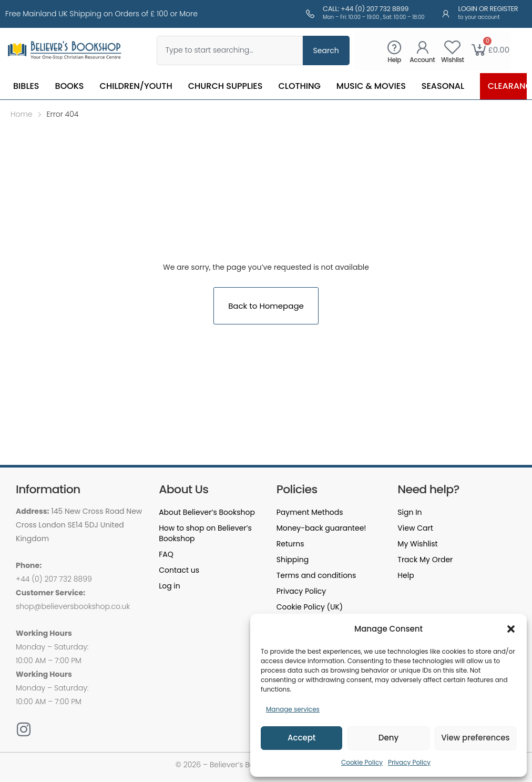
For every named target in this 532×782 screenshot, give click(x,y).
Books (70, 86)
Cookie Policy (362, 762)
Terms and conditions (316, 575)
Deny (388, 738)
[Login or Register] (446, 14)
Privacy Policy (409, 762)
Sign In (410, 512)
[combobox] (230, 50)
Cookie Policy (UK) (310, 607)
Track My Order (425, 560)
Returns (290, 544)
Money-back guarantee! (321, 528)
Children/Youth (136, 86)
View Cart (415, 528)
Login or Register (488, 9)
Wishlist (453, 60)
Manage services (293, 709)
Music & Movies (371, 86)
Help (394, 60)
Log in (170, 586)
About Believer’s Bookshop (207, 512)
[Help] (395, 47)
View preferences (475, 738)
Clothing (299, 86)
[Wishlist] (452, 47)
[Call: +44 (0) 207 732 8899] (310, 14)
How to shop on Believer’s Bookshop (205, 533)
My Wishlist (417, 544)
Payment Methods (310, 512)
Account (422, 60)
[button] (511, 629)
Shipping (293, 560)
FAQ (166, 554)
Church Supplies (226, 86)
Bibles (26, 86)
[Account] (422, 47)
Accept (301, 738)
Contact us (179, 570)
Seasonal (443, 86)
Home (22, 114)
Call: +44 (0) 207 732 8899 (366, 9)
